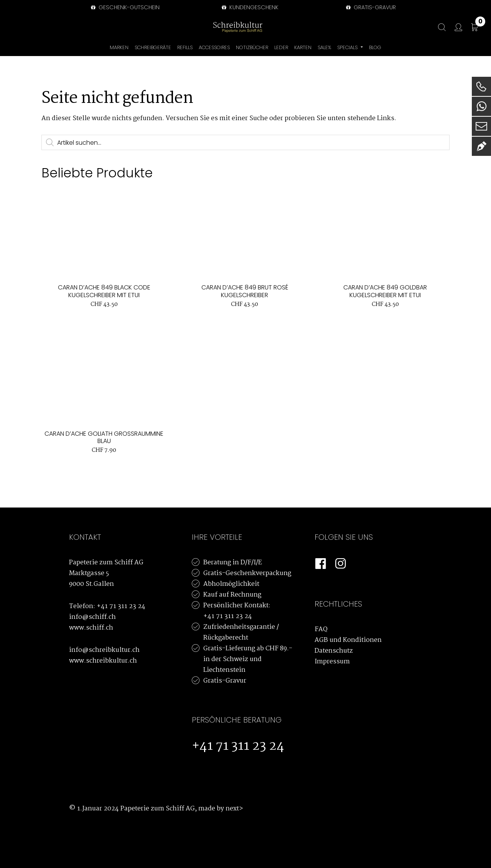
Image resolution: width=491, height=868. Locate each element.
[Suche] (438, 27)
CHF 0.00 (480, 23)
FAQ (321, 629)
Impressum (332, 662)
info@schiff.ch (92, 617)
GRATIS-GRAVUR (370, 7)
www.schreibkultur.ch (103, 661)
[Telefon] (481, 86)
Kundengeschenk (249, 7)
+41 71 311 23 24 (121, 606)
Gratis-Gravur (225, 681)
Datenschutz (334, 651)
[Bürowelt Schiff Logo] (274, 27)
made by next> (221, 809)
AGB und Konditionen (348, 640)
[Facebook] (321, 564)
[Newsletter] (481, 146)
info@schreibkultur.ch (104, 650)
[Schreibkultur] (238, 27)
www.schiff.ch (91, 628)
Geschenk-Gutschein (124, 7)
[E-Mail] (481, 126)
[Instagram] (341, 564)
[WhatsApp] (481, 106)
